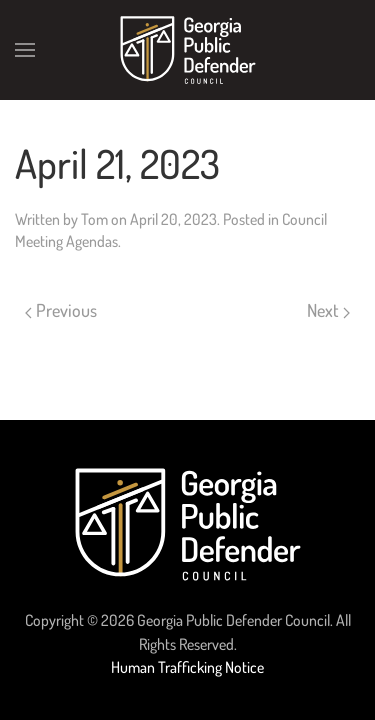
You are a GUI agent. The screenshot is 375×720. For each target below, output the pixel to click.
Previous (61, 310)
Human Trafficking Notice (187, 667)
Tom (94, 219)
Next (328, 310)
